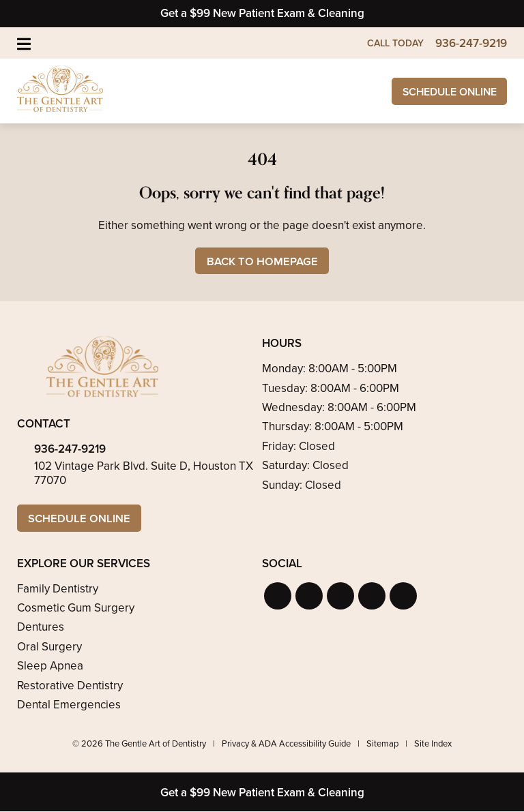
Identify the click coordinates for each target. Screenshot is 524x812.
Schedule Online (444, 92)
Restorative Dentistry (70, 686)
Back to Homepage (262, 261)
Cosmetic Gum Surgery (76, 608)
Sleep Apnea (50, 666)
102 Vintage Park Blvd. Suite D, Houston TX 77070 (144, 473)
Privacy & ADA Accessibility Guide (286, 745)
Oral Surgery (49, 647)
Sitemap (382, 745)
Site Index (433, 745)
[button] (278, 597)
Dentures (41, 628)
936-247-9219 (70, 450)
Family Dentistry (58, 589)
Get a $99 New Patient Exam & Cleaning (262, 13)
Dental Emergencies (69, 705)
